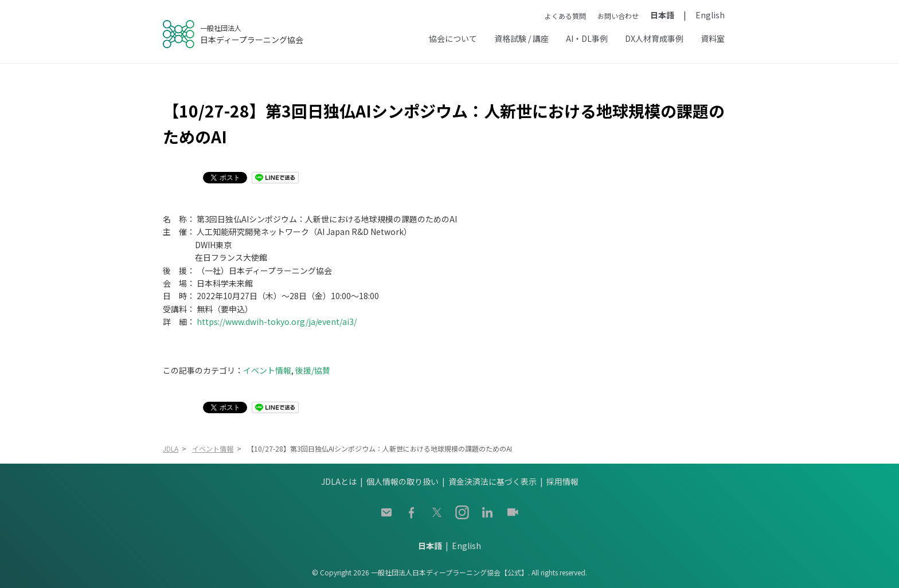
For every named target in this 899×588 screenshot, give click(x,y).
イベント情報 (267, 370)
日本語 (662, 15)
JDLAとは (339, 481)
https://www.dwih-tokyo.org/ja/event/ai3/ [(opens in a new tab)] (277, 322)
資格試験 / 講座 (521, 38)
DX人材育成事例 (654, 38)
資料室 (713, 38)
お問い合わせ (618, 16)
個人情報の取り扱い (402, 481)
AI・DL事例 (587, 38)
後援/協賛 (313, 370)
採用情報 (562, 481)
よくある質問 (565, 16)
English (710, 15)
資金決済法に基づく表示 (493, 481)
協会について (453, 38)
